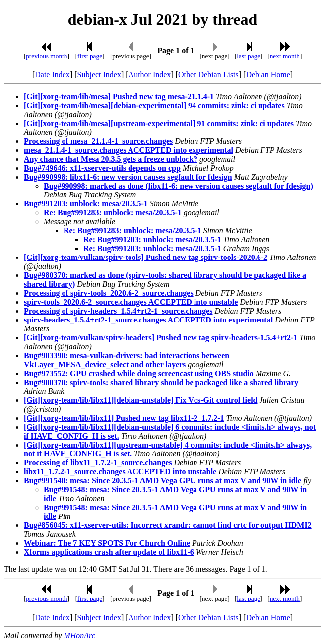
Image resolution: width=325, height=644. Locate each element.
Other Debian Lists (208, 75)
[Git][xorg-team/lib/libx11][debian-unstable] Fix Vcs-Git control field (141, 400)
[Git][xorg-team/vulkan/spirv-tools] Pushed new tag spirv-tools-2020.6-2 (146, 257)
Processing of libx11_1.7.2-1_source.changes (98, 463)
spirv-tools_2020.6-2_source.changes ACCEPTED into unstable (131, 302)
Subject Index (99, 75)
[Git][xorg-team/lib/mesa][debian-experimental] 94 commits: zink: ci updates (154, 105)
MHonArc (79, 635)
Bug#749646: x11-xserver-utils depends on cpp (102, 168)
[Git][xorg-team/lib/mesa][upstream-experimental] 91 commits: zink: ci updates (159, 123)
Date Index (52, 75)
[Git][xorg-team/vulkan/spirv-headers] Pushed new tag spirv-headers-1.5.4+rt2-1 (161, 338)
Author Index (150, 75)
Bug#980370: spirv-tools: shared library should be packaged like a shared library (161, 382)
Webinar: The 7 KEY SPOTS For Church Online (107, 543)
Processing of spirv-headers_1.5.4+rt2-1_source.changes (118, 311)
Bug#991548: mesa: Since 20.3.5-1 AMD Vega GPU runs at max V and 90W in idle (162, 481)
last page (248, 56)
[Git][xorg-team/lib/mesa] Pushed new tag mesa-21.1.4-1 (119, 97)
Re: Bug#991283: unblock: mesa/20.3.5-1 (113, 213)
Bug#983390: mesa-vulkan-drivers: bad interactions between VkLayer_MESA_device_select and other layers (127, 360)
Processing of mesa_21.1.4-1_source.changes (98, 141)
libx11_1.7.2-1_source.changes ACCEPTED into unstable (120, 472)
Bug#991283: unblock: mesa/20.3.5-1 (86, 204)
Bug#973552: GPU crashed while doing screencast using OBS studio (139, 373)
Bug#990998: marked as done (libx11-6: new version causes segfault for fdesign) (178, 186)
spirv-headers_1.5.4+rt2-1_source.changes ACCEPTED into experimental (148, 320)
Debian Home (268, 75)
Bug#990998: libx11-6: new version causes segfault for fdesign (128, 177)
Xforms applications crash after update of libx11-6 (109, 552)
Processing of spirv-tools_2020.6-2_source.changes (109, 293)
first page (90, 56)
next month (285, 56)
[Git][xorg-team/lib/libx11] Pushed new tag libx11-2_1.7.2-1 (124, 418)
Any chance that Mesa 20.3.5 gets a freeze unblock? (111, 159)
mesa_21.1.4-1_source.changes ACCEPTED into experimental (129, 150)
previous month (46, 56)
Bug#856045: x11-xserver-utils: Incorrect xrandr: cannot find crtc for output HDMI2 (168, 525)
